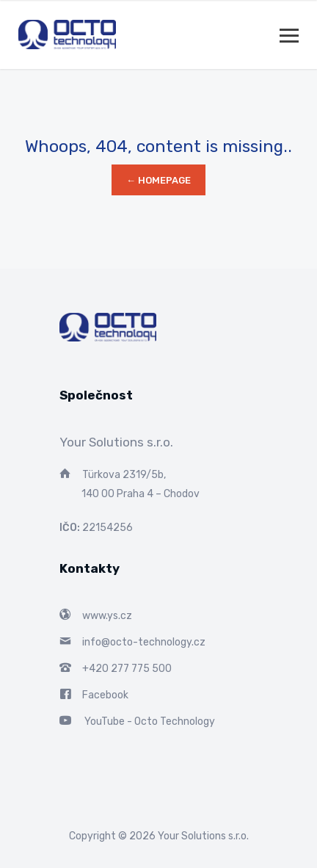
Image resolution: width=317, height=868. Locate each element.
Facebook (105, 695)
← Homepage (158, 180)
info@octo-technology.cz (144, 642)
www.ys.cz (107, 616)
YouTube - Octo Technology (150, 721)
